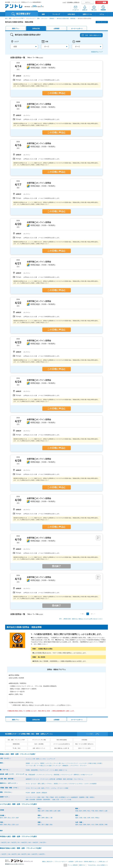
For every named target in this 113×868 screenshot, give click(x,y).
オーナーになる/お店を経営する (62, 744)
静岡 (43, 818)
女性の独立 (71, 14)
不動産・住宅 (54, 797)
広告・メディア (61, 800)
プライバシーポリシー (61, 862)
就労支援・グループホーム (75, 779)
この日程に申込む (56, 93)
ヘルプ (64, 2)
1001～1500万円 (33, 843)
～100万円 (3, 854)
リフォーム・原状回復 (52, 775)
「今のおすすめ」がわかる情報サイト (97, 865)
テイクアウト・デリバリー (79, 766)
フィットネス (63, 784)
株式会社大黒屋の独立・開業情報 (66, 18)
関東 (77, 809)
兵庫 (89, 818)
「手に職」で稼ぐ (16, 748)
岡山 (9, 825)
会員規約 (71, 862)
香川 (43, 825)
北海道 (2, 810)
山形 (55, 811)
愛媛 (47, 825)
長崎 (85, 825)
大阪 (85, 818)
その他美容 (93, 784)
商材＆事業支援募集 (62, 740)
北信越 (2, 815)
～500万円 (3, 843)
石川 (13, 818)
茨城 (77, 811)
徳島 (39, 825)
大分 (93, 825)
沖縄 (106, 825)
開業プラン (16, 29)
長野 (5, 818)
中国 (1, 822)
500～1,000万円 (32, 854)
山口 (17, 825)
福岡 (77, 825)
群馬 (85, 811)
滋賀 (77, 818)
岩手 (43, 811)
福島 (59, 811)
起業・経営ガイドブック (39, 748)
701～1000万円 (22, 843)
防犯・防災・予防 (43, 797)
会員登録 (102, 2)
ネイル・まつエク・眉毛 (33, 784)
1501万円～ (43, 843)
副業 (43, 14)
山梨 (106, 811)
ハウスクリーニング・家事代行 (70, 775)
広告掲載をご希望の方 (73, 2)
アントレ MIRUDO (73, 865)
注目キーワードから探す (84, 748)
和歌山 (97, 818)
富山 (9, 818)
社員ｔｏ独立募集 (39, 744)
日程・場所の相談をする (93, 35)
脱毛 (43, 784)
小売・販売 (36, 759)
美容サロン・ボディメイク (8, 783)
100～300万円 (12, 854)
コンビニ (28, 759)
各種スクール (63, 770)
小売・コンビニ (5, 758)
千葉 (93, 811)
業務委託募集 (16, 744)
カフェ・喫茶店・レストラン (44, 763)
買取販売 (52, 18)
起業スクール (87, 14)
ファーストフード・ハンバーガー (77, 763)
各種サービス (4, 797)
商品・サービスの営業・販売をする (84, 744)
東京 (97, 811)
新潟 (1, 818)
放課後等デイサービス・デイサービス (37, 779)
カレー (64, 763)
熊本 (89, 825)
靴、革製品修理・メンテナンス (35, 775)
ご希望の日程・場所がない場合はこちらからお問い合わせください (83, 619)
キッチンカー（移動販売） (61, 766)
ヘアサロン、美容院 (52, 784)
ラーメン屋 (57, 763)
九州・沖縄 (79, 822)
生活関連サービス (64, 797)
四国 (39, 822)
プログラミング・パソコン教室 (48, 770)
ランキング (56, 14)
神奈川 (101, 811)
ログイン (88, 2)
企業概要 (56, 29)
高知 (51, 825)
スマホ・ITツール (31, 788)
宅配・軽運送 (90, 797)
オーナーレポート (77, 29)
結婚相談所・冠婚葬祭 (78, 797)
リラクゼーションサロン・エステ (78, 784)
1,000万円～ (42, 854)
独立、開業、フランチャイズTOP (14, 18)
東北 (39, 809)
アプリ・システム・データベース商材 (57, 788)
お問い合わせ (79, 862)
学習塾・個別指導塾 (32, 770)
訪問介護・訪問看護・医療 (58, 779)
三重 (51, 818)
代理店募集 (84, 740)
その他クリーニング (86, 775)
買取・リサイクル (42, 18)
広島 (13, 825)
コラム (102, 14)
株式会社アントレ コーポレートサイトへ (15, 864)
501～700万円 (12, 843)
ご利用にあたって (103, 862)
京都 (81, 818)
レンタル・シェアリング (48, 759)
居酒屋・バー (30, 763)
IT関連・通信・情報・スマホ (9, 788)
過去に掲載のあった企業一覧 (62, 748)
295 (34, 6)
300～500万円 (22, 854)
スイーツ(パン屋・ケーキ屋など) (35, 766)
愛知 (47, 818)
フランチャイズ (30, 18)
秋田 (51, 811)
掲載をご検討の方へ (48, 862)
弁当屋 (99, 763)
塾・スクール (4, 770)
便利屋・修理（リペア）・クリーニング (12, 774)
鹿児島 (101, 825)
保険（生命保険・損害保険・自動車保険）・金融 (40, 800)
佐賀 (81, 825)
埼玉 (89, 811)
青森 (39, 811)
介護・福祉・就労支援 (7, 779)
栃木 (81, 811)
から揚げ (49, 766)
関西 (77, 815)
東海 (39, 815)
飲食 (1, 763)
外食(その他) (92, 763)
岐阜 (39, 818)
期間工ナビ (82, 865)
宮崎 (97, 825)
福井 (17, 818)
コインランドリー (31, 797)
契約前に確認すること (90, 862)
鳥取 (1, 825)
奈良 (93, 818)
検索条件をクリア (97, 52)
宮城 (47, 811)
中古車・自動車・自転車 (33, 793)
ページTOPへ (90, 734)
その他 (69, 800)
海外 (1, 831)
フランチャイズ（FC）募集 (39, 740)
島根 (5, 825)
